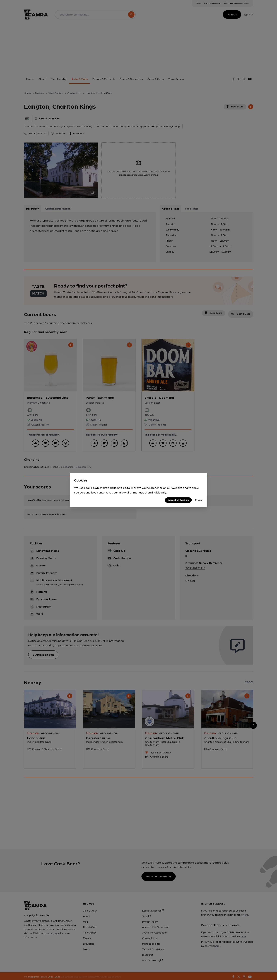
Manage (199, 500)
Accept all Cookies (178, 500)
